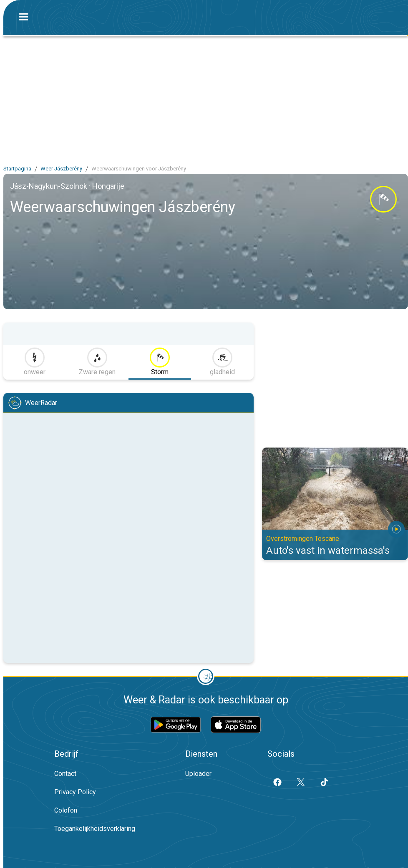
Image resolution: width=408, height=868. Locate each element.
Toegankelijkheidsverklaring (95, 829)
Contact (65, 774)
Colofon (66, 810)
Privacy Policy (75, 792)
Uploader (198, 774)
